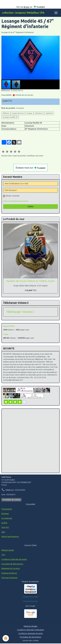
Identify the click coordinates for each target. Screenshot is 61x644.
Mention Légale (8, 550)
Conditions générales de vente (31, 633)
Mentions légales (31, 626)
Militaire (6, 113)
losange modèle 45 (10, 117)
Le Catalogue (7, 518)
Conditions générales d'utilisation (31, 630)
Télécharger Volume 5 (20, 312)
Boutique (5, 514)
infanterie (39, 113)
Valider (30, 206)
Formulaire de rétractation (30, 637)
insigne (29, 113)
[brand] (23, 13)
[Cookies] (6, 638)
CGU (3, 555)
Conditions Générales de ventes (14, 559)
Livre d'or (5, 527)
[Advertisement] (30, 441)
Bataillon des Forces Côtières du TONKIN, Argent (30, 281)
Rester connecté (13, 196)
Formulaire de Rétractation (12, 564)
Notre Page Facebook (10, 537)
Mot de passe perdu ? (22, 201)
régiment (49, 113)
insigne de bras (18, 113)
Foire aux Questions (9, 578)
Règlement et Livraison (11, 568)
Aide (3, 532)
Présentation (7, 509)
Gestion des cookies (31, 641)
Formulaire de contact (11, 500)
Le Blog (4, 523)
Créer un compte (8, 201)
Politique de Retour (9, 573)
